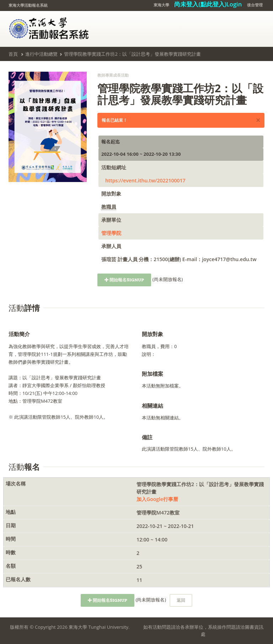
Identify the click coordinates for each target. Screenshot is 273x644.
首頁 (13, 54)
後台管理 (255, 5)
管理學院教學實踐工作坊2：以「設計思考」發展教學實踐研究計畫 (132, 54)
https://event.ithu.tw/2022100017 (145, 180)
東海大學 (161, 5)
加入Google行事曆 (157, 499)
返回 (181, 600)
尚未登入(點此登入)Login (208, 4)
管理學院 (111, 233)
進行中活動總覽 (41, 54)
